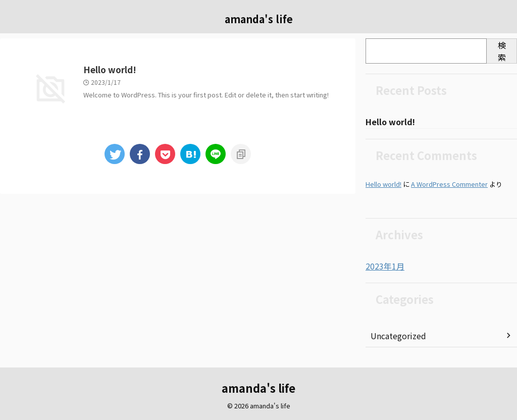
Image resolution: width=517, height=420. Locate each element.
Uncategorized (396, 336)
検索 (502, 51)
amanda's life (259, 19)
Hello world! (159, 70)
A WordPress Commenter (449, 185)
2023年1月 (383, 267)
